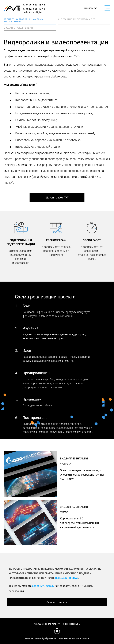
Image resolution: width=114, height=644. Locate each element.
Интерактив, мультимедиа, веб (77, 19)
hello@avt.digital (33, 12)
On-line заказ (91, 8)
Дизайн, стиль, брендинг (19, 28)
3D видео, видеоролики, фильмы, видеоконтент (24, 20)
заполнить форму (43, 586)
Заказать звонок (57, 602)
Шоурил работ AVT (57, 198)
